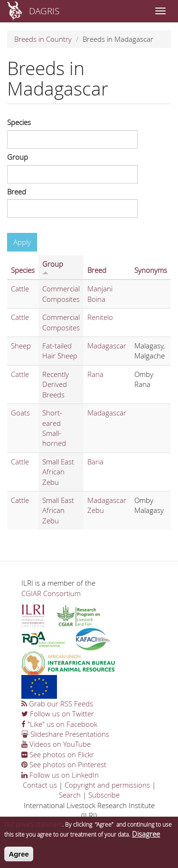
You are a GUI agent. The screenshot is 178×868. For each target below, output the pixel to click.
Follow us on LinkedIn (60, 775)
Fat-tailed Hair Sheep (60, 351)
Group (18, 157)
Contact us (40, 785)
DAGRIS (44, 11)
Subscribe (104, 795)
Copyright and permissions (107, 785)
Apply (22, 242)
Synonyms (151, 270)
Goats (20, 413)
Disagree (146, 839)
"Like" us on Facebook (59, 724)
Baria (95, 462)
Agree (19, 859)
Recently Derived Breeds (56, 384)
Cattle (20, 289)
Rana (95, 374)
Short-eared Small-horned (54, 428)
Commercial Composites (61, 294)
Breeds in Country (43, 39)
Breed (17, 192)
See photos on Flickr (58, 754)
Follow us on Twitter (58, 714)
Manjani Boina (100, 294)
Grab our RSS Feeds (57, 704)
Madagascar (107, 346)
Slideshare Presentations (65, 734)
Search (70, 795)
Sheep (21, 346)
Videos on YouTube (56, 744)
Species (19, 122)
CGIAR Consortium (51, 593)
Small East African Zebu (58, 472)
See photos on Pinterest (64, 764)
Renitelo (100, 317)
